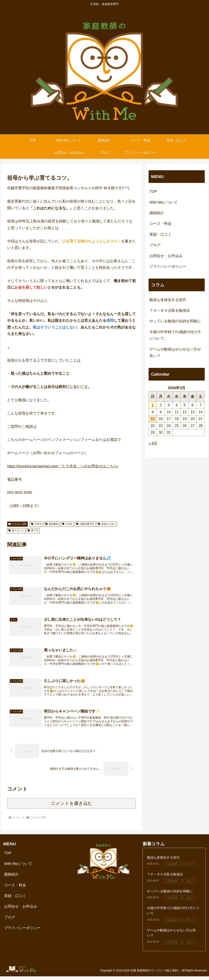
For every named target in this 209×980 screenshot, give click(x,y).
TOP (153, 192)
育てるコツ (16, 531)
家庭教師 (52, 524)
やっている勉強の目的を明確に (175, 321)
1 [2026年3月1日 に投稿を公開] (153, 405)
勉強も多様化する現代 (168, 300)
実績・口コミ (160, 234)
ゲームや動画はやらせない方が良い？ (175, 353)
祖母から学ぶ (107, 524)
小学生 (67, 524)
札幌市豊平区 (85, 524)
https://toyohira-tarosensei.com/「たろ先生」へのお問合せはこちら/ (63, 466)
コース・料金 (160, 224)
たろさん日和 (17, 524)
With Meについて (163, 202)
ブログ (155, 245)
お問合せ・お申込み (166, 256)
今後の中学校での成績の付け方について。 (175, 335)
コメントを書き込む (72, 807)
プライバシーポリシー (168, 267)
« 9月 (153, 443)
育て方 (33, 531)
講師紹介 (157, 213)
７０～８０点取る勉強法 (170, 310)
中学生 (36, 524)
